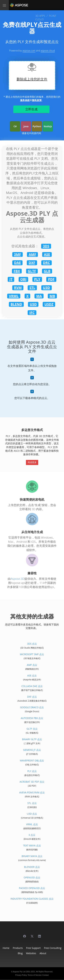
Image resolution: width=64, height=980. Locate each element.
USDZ (49, 304)
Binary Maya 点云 (32, 856)
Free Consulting (53, 948)
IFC (32, 313)
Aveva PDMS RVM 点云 (32, 792)
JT (11, 279)
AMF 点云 (32, 665)
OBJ (23, 279)
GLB (47, 271)
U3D (47, 288)
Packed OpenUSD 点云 (32, 888)
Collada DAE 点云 (32, 686)
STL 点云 (32, 803)
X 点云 (32, 835)
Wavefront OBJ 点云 (32, 760)
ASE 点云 (32, 675)
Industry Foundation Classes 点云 (32, 899)
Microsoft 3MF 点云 (32, 654)
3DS (46, 246)
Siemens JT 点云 (32, 750)
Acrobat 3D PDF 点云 (32, 782)
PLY (37, 279)
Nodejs (48, 126)
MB (52, 296)
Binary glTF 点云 (32, 739)
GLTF (32, 271)
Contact (46, 975)
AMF (32, 254)
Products (18, 948)
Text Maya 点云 (32, 845)
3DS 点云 (32, 644)
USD (33, 304)
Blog (20, 953)
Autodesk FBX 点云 (32, 718)
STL (32, 288)
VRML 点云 (32, 824)
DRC (47, 263)
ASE (47, 254)
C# (15, 126)
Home (6, 948)
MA (39, 296)
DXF (32, 263)
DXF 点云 (32, 697)
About (43, 953)
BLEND (16, 304)
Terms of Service (35, 975)
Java (26, 126)
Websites (31, 953)
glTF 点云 (32, 729)
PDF (51, 279)
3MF (17, 254)
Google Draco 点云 (32, 707)
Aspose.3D (17, 579)
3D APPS (40, 16)
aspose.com (29, 51)
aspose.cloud (48, 51)
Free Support (33, 948)
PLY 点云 (32, 771)
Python (37, 126)
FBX (17, 271)
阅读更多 (32, 462)
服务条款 (25, 100)
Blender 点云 (32, 867)
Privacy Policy (21, 975)
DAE (17, 263)
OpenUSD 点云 (32, 877)
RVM (18, 288)
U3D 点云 (32, 814)
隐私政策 (37, 100)
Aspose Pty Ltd (19, 972)
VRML (14, 296)
